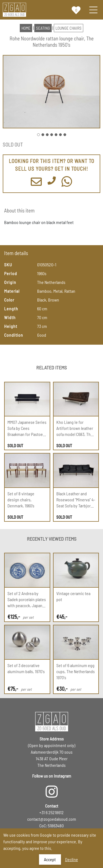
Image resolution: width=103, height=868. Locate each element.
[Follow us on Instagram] (51, 789)
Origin (10, 282)
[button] (51, 92)
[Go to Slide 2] (43, 135)
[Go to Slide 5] (56, 135)
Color (9, 300)
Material (12, 291)
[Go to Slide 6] (60, 135)
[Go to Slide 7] (65, 135)
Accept (50, 859)
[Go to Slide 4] (52, 135)
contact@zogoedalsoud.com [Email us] (52, 819)
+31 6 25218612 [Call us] (51, 812)
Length (11, 309)
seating (43, 28)
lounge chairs (69, 28)
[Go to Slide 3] (47, 135)
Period (10, 273)
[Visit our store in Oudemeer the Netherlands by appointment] (52, 754)
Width (10, 317)
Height (11, 326)
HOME (26, 28)
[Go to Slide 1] (38, 135)
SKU (8, 265)
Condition (14, 335)
